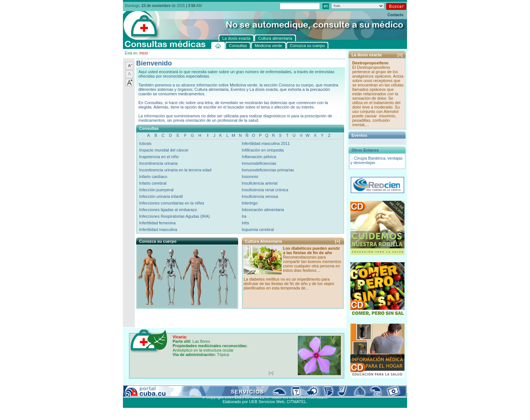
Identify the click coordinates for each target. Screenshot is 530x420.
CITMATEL (297, 402)
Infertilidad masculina (158, 229)
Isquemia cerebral (258, 229)
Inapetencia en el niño (159, 157)
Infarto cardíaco (153, 177)
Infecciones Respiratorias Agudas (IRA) (174, 216)
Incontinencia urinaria (158, 163)
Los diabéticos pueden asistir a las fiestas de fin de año (312, 250)
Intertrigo (250, 203)
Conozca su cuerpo (204, 389)
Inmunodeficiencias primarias (268, 170)
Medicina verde (169, 389)
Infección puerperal (156, 190)
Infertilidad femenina (157, 223)
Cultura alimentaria (273, 389)
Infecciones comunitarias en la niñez (172, 203)
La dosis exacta (239, 389)
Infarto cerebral (153, 183)
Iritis (245, 223)
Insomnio (250, 177)
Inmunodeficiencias (259, 163)
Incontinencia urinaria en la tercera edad (175, 170)
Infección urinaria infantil (161, 196)
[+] (338, 241)
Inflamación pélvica (259, 157)
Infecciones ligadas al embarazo (168, 210)
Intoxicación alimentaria (263, 210)
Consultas (143, 389)
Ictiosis (145, 143)
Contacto (395, 15)
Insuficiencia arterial (260, 183)
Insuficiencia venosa (260, 196)
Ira (244, 216)
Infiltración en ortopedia (263, 150)
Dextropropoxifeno (370, 63)
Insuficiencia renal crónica (265, 190)
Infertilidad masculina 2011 (266, 143)
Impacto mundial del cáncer (164, 150)
